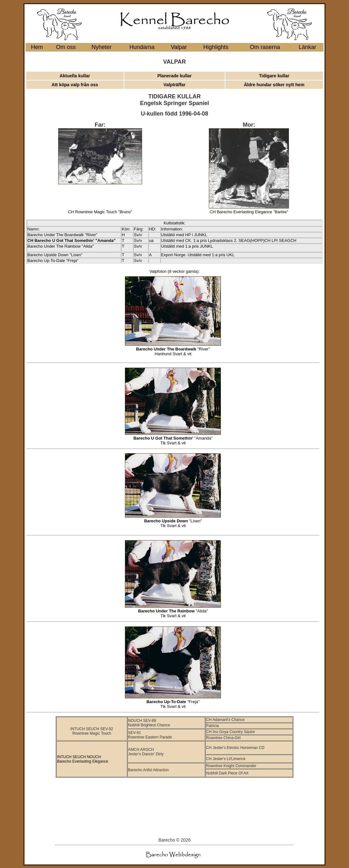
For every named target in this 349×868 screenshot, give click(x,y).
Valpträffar (174, 85)
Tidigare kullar (274, 76)
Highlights (216, 47)
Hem (37, 47)
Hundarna (142, 47)
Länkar (308, 47)
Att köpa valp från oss (75, 85)
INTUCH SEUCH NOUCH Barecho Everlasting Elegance (82, 759)
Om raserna (265, 47)
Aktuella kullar (75, 76)
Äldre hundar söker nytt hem (274, 85)
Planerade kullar (174, 76)
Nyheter (102, 47)
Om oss (66, 47)
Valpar (179, 47)
